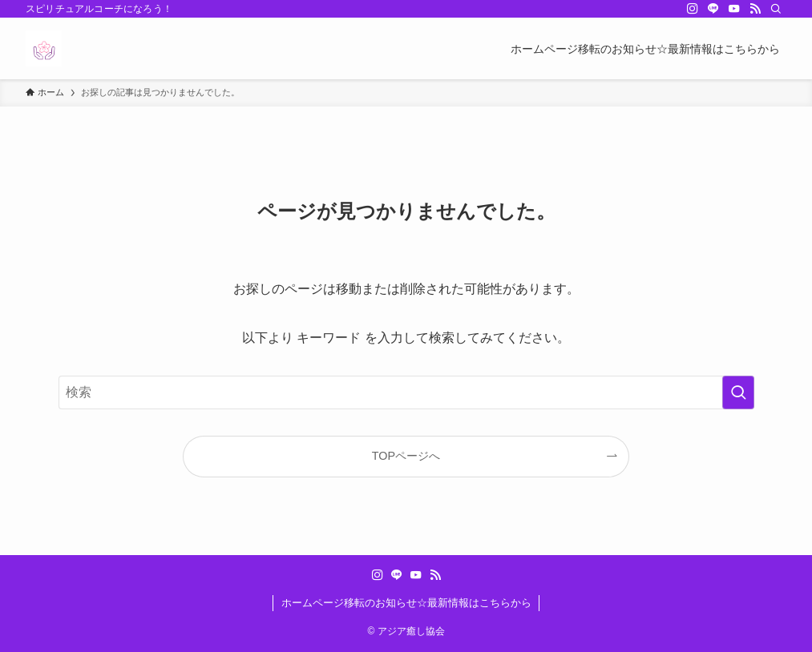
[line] (713, 9)
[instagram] (693, 9)
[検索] (776, 9)
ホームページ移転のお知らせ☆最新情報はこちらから (406, 603)
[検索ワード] (406, 392)
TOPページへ (406, 456)
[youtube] (734, 9)
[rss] (755, 9)
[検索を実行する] (738, 392)
